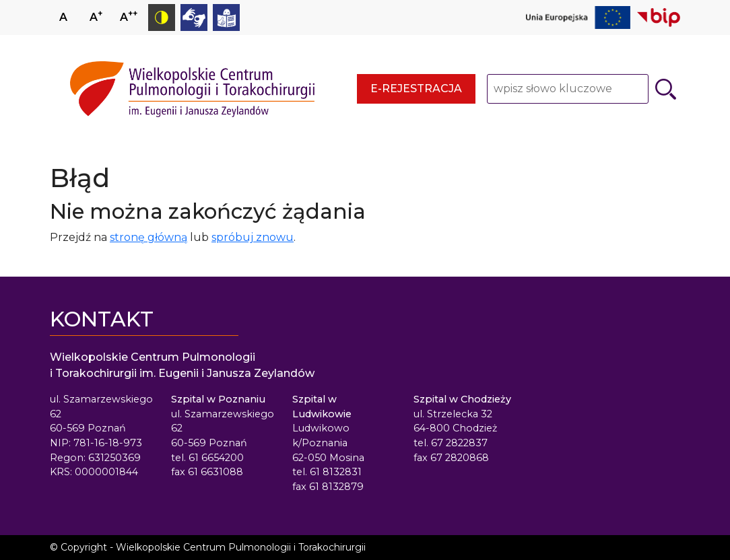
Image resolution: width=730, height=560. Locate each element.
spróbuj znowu (253, 237)
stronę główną (148, 237)
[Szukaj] (666, 89)
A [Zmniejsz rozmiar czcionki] (129, 16)
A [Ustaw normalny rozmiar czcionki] (63, 17)
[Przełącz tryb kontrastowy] (162, 17)
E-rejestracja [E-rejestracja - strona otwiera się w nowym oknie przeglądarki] (416, 89)
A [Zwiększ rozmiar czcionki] (96, 16)
